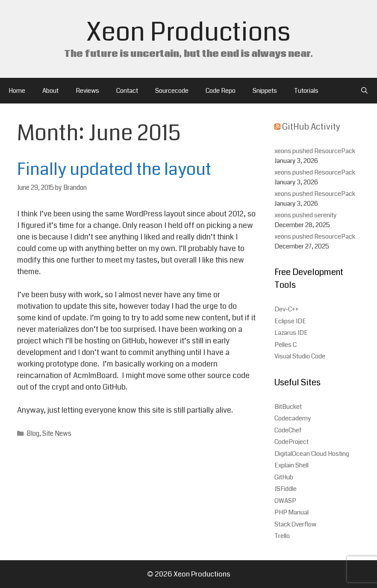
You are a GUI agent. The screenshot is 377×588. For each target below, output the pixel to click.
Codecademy (293, 418)
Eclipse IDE (290, 321)
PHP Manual (292, 512)
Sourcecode (172, 91)
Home (17, 91)
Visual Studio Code (300, 356)
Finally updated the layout (114, 169)
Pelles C (286, 345)
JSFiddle (286, 489)
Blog (33, 434)
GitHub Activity (311, 127)
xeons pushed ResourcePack (315, 151)
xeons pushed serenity (306, 215)
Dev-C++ (287, 309)
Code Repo (221, 91)
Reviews (87, 91)
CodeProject (292, 442)
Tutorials (306, 91)
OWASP (285, 501)
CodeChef (288, 430)
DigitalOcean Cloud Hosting (312, 454)
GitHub (284, 477)
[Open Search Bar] (364, 91)
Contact (127, 91)
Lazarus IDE (291, 333)
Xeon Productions (188, 32)
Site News (57, 434)
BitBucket (288, 407)
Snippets (265, 91)
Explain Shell (292, 465)
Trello (282, 536)
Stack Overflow (295, 524)
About (50, 91)
